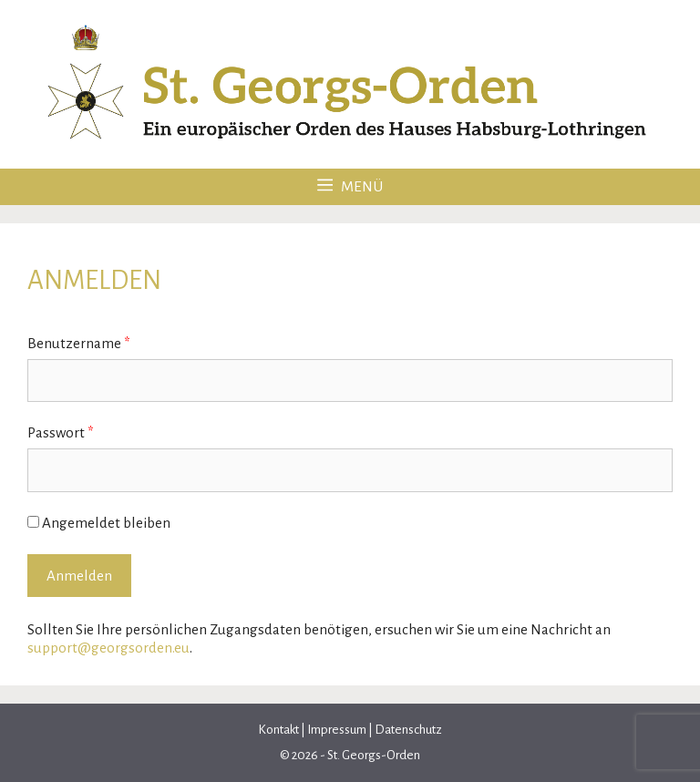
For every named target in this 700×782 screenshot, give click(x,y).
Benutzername (79, 343)
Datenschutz (407, 730)
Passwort (61, 432)
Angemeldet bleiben (99, 523)
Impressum (337, 730)
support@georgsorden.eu (108, 648)
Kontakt (279, 730)
